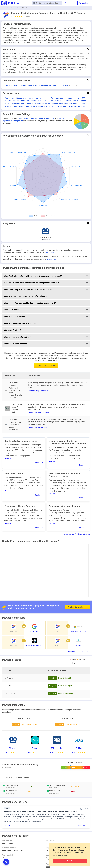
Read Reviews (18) (65, 686)
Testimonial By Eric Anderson (39, 412)
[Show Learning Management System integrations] (47, 240)
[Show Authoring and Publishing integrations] (45, 240)
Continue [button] (70, 861)
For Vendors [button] (84, 3)
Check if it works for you (46, 366)
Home (3, 8)
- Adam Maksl (50, 253)
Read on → (39, 462)
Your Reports (70, 3)
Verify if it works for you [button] (77, 603)
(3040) (27, 16)
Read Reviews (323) (73, 724)
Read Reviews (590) (66, 694)
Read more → (83, 825)
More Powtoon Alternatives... (79, 651)
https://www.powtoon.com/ (13, 850)
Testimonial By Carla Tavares (39, 427)
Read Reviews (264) (29, 724)
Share (6, 825)
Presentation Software (14, 8)
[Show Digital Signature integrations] (49, 240)
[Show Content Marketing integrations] (43, 240)
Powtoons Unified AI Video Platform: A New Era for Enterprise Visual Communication (37, 85)
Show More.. (8, 458)
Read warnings (10, 788)
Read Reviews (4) (65, 678)
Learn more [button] (63, 855)
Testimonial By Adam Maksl (38, 391)
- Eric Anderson (52, 259)
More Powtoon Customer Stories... (77, 534)
